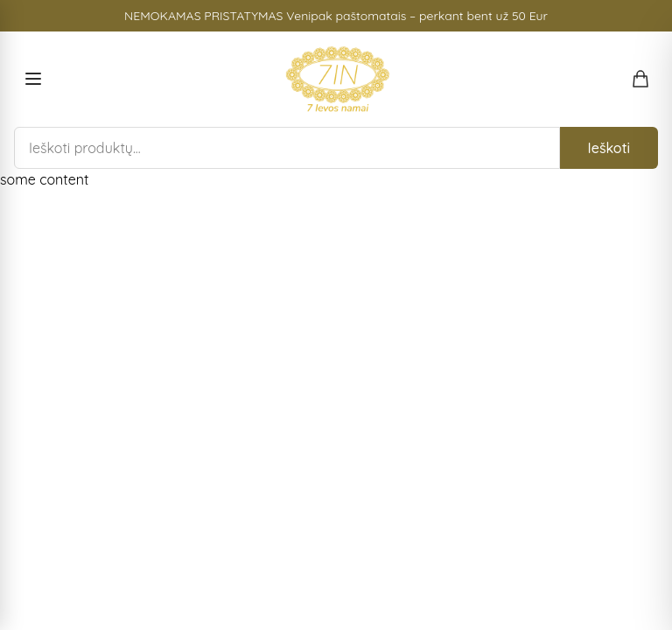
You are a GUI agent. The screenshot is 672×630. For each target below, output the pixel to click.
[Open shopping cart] (640, 79)
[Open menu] (33, 79)
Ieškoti (609, 148)
